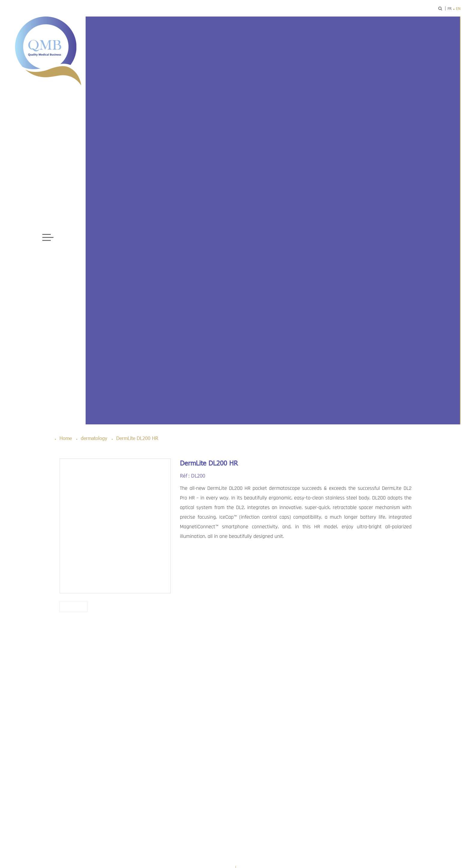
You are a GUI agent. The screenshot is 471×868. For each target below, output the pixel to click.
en (458, 8)
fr (450, 8)
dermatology (94, 438)
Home (66, 438)
